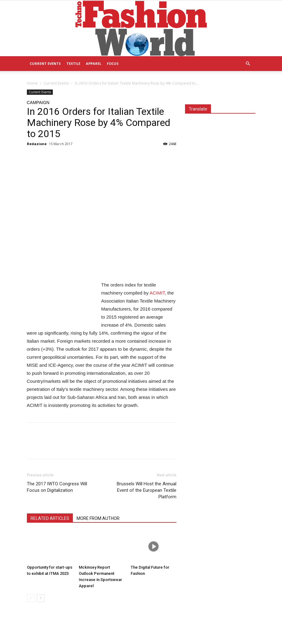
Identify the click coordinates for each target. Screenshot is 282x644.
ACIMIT (157, 293)
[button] (248, 64)
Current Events (45, 63)
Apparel (94, 63)
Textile (73, 63)
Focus (113, 63)
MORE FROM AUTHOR (98, 518)
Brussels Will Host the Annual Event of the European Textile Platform (147, 490)
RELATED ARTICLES (50, 518)
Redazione (37, 144)
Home (32, 83)
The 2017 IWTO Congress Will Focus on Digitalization (57, 487)
